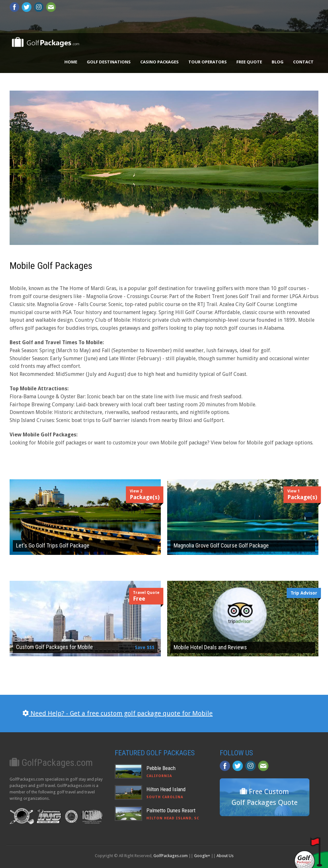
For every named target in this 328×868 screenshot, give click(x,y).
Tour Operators (208, 62)
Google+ (202, 856)
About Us (225, 856)
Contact (303, 62)
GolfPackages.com (171, 856)
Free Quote (249, 62)
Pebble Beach (161, 768)
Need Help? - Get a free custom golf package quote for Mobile (118, 713)
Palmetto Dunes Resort (171, 810)
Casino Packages (160, 62)
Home (71, 62)
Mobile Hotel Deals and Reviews (210, 647)
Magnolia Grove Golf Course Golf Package (221, 545)
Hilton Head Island (166, 789)
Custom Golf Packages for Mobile (54, 647)
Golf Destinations (109, 62)
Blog (278, 62)
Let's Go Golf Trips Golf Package (53, 545)
